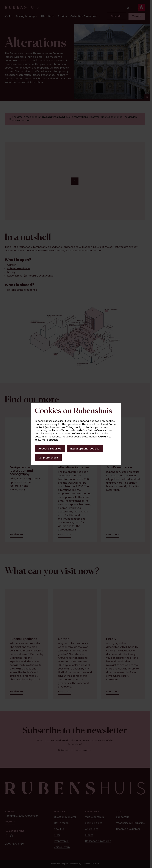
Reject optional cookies (85, 449)
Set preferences (48, 458)
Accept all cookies (50, 449)
